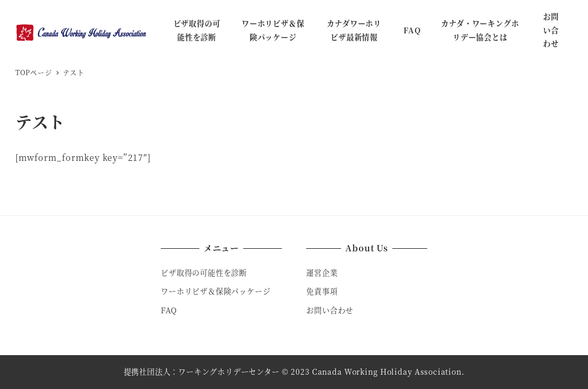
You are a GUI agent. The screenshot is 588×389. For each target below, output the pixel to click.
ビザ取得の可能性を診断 (204, 273)
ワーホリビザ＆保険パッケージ (215, 291)
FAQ (169, 310)
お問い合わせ (330, 310)
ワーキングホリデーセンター (229, 372)
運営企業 (322, 273)
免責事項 (322, 291)
